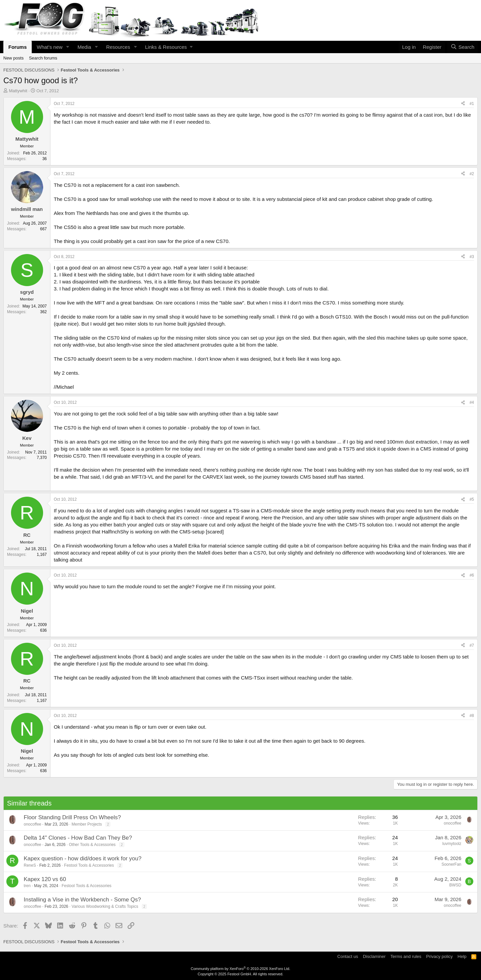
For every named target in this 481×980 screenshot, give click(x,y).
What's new (50, 47)
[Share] (463, 104)
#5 (472, 499)
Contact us (348, 956)
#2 (472, 174)
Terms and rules (406, 956)
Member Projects (87, 824)
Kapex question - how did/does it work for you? (83, 859)
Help (462, 956)
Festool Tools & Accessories (89, 865)
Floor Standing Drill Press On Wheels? (72, 817)
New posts (14, 58)
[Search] (462, 47)
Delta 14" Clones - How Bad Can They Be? (78, 838)
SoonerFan (451, 864)
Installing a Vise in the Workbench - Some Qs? (82, 900)
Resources (118, 47)
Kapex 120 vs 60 (45, 879)
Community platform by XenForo (240, 969)
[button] (68, 47)
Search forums (43, 58)
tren (27, 886)
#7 (472, 645)
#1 (472, 104)
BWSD (455, 885)
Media (84, 47)
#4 (472, 402)
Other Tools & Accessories (92, 845)
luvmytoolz (452, 844)
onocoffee (33, 824)
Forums (18, 47)
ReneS (30, 865)
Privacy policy (439, 956)
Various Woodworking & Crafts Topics (105, 906)
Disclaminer (374, 956)
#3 (472, 257)
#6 (472, 575)
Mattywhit (18, 91)
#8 (472, 716)
